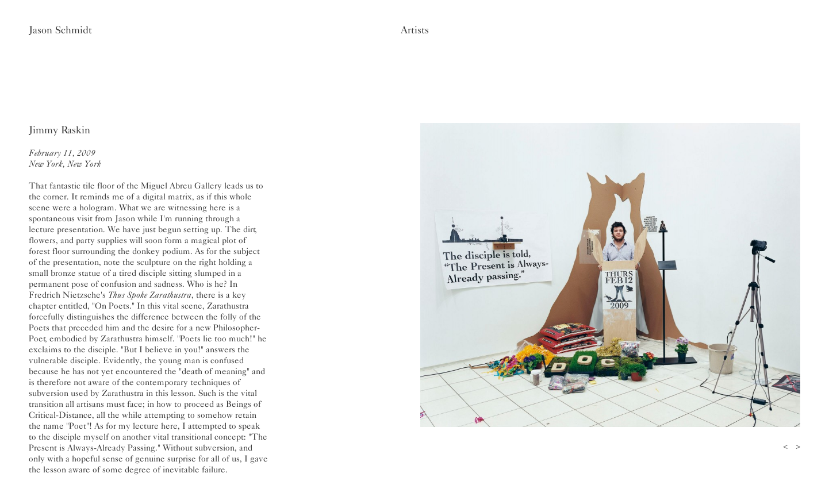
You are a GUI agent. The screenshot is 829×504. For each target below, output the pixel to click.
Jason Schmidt (60, 30)
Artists (415, 30)
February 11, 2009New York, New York (65, 158)
